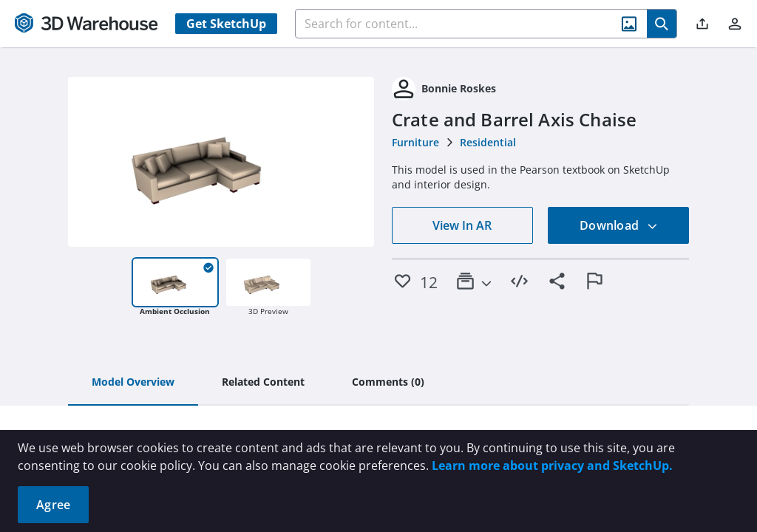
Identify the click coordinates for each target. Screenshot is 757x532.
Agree (53, 505)
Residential (488, 142)
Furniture (415, 142)
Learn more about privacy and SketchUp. (552, 465)
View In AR (462, 225)
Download (619, 225)
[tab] (133, 383)
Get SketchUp (226, 24)
